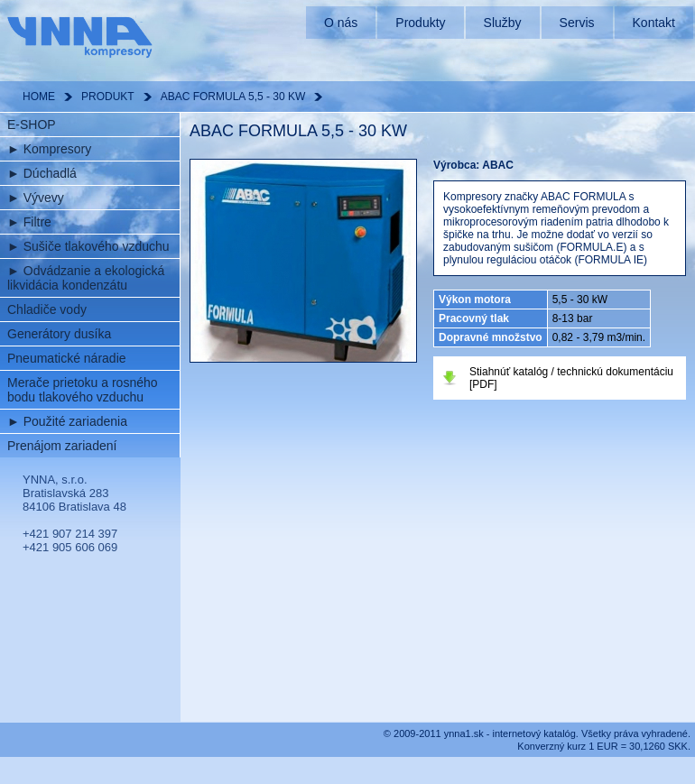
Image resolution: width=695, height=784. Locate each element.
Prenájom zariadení (62, 446)
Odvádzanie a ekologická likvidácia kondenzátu (86, 278)
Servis (577, 23)
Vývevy (36, 198)
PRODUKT (108, 97)
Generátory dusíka (59, 334)
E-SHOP (32, 125)
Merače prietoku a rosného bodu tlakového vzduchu (83, 390)
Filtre (29, 222)
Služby (503, 23)
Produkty (420, 23)
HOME (39, 97)
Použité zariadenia (67, 421)
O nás (341, 23)
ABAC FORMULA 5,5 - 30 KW (233, 97)
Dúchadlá (42, 173)
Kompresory (49, 149)
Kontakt (654, 23)
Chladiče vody (47, 309)
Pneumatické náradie (67, 358)
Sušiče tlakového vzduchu (88, 246)
